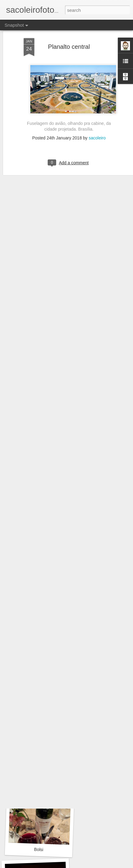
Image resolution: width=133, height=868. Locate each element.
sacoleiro (97, 110)
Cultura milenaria (40, 764)
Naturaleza (39, 682)
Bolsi (39, 849)
